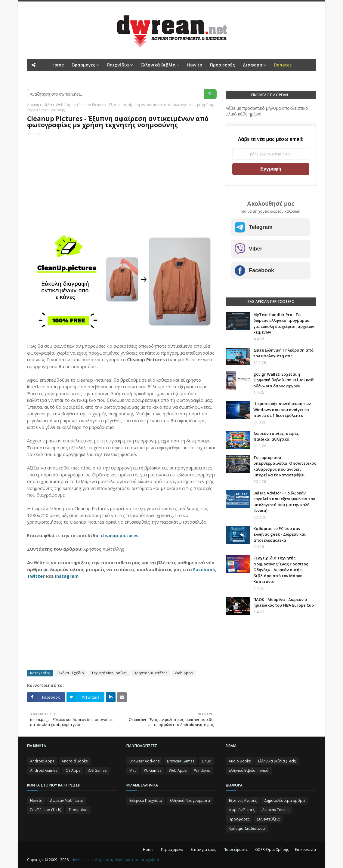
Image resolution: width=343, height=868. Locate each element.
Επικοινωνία (305, 850)
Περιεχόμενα (172, 850)
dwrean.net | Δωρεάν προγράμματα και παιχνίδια (115, 860)
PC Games (153, 770)
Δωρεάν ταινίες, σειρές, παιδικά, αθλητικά (277, 436)
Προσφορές (239, 819)
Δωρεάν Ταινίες (276, 810)
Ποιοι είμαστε (236, 850)
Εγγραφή (271, 169)
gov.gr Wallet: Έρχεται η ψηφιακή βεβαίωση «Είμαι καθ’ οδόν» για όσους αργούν (284, 380)
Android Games (44, 770)
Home (148, 850)
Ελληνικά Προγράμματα (190, 800)
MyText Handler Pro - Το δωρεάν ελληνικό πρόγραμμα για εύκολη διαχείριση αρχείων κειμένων (284, 323)
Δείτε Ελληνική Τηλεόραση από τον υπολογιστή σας (283, 353)
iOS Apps (73, 770)
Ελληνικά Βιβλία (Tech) (277, 761)
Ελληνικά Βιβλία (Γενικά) (249, 770)
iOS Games (97, 770)
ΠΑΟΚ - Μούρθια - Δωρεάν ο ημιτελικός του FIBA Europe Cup (284, 602)
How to (36, 800)
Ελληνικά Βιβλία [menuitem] (158, 65)
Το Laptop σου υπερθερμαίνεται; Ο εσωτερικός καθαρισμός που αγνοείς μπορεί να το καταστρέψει (285, 466)
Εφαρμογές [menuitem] (83, 65)
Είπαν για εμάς (203, 850)
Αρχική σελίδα (40, 105)
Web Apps (65, 105)
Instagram (67, 576)
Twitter (36, 576)
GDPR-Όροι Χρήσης (272, 850)
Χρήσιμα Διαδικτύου (247, 828)
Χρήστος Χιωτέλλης (151, 673)
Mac (133, 770)
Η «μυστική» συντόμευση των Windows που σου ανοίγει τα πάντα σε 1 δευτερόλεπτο (282, 409)
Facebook (204, 569)
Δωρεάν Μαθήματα (67, 800)
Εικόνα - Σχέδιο (71, 673)
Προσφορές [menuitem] (222, 65)
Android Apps (42, 761)
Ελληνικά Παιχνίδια (146, 800)
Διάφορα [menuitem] (253, 65)
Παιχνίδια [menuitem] (118, 65)
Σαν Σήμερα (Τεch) (46, 810)
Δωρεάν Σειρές (242, 810)
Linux (206, 761)
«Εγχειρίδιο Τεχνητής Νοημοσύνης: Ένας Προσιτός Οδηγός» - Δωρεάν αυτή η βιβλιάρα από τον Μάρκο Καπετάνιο (281, 570)
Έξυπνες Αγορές (243, 800)
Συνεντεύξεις (268, 819)
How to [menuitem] (195, 65)
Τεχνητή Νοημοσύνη (109, 673)
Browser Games (181, 761)
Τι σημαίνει (78, 810)
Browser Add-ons (144, 761)
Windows (202, 770)
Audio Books (240, 761)
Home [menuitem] (58, 65)
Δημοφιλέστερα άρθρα (284, 800)
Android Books (75, 761)
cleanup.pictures (120, 535)
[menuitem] (283, 65)
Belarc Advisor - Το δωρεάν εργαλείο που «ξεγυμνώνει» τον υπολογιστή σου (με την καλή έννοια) (284, 502)
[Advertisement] (122, 188)
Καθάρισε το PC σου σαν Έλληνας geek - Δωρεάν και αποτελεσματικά (280, 534)
